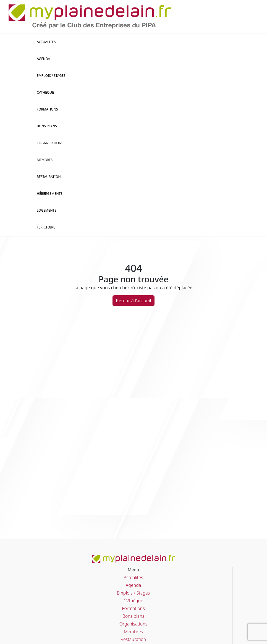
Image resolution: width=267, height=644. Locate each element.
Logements (47, 210)
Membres (45, 160)
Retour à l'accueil (134, 301)
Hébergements (50, 194)
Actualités (46, 42)
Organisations (50, 143)
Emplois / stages (51, 76)
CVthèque (133, 601)
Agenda (43, 59)
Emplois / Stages (133, 593)
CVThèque (45, 92)
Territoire (46, 227)
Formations (47, 109)
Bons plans (47, 126)
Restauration (49, 177)
